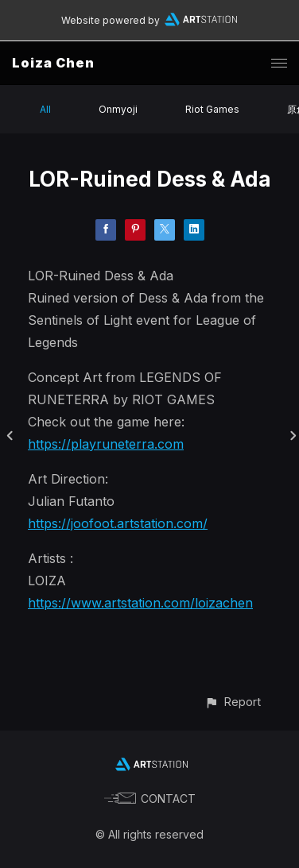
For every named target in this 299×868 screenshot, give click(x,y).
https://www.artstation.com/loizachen (140, 603)
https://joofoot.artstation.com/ (118, 523)
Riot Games (212, 109)
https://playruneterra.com (106, 444)
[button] (233, 702)
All (45, 109)
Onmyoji (118, 109)
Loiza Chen (53, 63)
